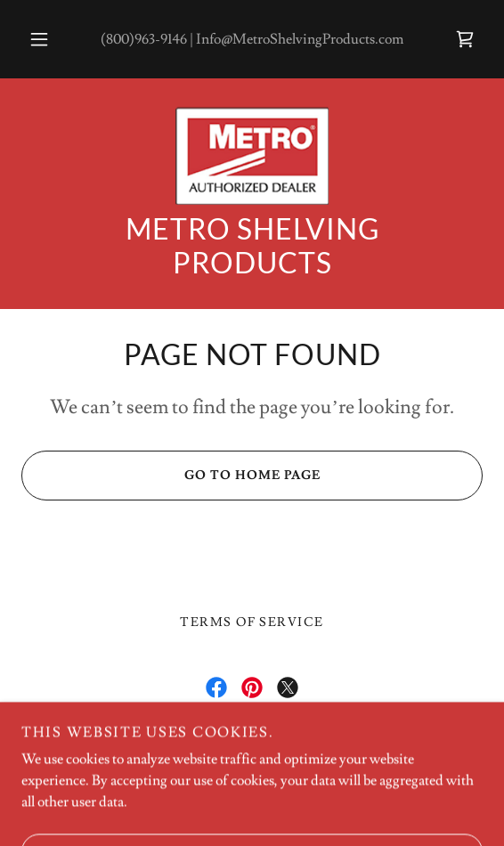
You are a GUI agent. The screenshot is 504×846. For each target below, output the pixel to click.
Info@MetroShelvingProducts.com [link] (300, 39)
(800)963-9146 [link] (144, 39)
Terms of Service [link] (252, 622)
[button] (42, 39)
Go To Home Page (171, 476)
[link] (465, 39)
